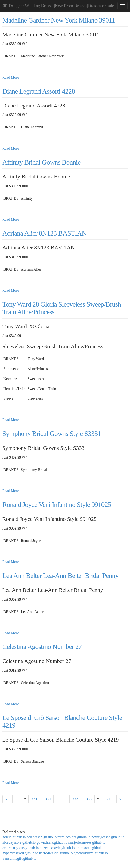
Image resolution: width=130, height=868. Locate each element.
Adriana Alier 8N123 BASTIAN (44, 233)
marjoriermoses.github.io (87, 842)
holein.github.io (14, 837)
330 (48, 799)
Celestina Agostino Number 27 (42, 646)
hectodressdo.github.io (56, 853)
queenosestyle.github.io (57, 848)
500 (108, 799)
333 (89, 799)
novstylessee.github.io (108, 837)
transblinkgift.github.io (19, 858)
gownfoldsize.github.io (91, 853)
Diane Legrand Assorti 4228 (39, 91)
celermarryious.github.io (21, 848)
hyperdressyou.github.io (20, 853)
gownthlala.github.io (52, 842)
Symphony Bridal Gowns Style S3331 (52, 433)
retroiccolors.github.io (74, 837)
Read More (11, 77)
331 (61, 799)
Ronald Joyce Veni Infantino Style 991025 (57, 504)
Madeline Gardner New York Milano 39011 (59, 20)
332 (75, 799)
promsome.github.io (90, 848)
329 (34, 799)
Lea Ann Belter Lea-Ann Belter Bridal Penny (60, 575)
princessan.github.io (42, 837)
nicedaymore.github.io (19, 842)
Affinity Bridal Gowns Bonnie (41, 162)
